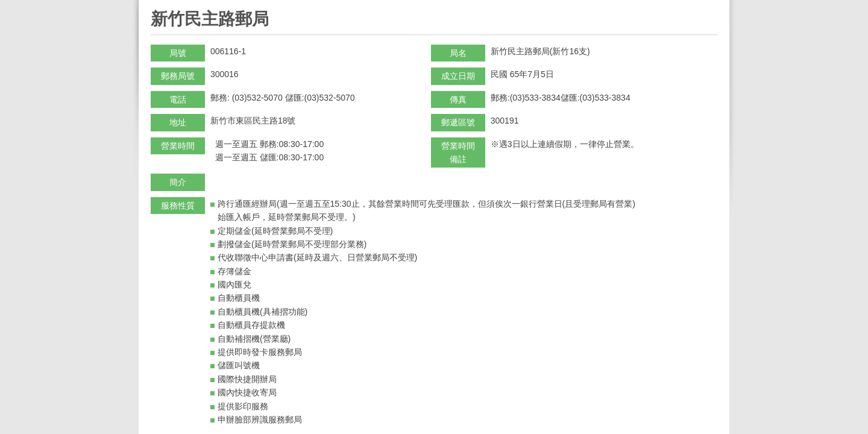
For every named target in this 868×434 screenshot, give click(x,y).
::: (155, 5)
